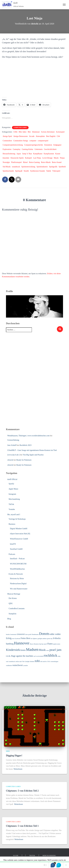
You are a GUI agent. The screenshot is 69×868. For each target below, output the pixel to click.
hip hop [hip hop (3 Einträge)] (41, 644)
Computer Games (20, 128)
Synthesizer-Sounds (38, 171)
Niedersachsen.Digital (18, 584)
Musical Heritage (14, 594)
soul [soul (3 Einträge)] (7, 661)
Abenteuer (36, 132)
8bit (29, 132)
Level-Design (47, 158)
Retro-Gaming (34, 162)
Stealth (26, 171)
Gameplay (17, 149)
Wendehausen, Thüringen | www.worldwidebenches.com (28, 436)
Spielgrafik (53, 167)
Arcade (32, 136)
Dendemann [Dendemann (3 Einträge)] (35, 634)
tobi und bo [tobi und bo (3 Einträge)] (44, 661)
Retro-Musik (46, 162)
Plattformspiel (16, 162)
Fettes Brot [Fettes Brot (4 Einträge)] (25, 638)
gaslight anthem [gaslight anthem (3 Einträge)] (42, 639)
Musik (56, 158)
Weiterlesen (18, 769)
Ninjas (62, 158)
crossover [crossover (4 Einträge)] (21, 634)
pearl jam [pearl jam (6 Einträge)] (55, 650)
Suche (16, 856)
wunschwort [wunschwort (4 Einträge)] (18, 665)
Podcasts (12, 554)
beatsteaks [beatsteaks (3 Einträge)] (13, 634)
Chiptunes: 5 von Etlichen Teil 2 (22, 791)
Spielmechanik (8, 171)
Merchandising (14, 499)
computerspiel (43, 141)
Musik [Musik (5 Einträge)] (42, 650)
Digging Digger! (14, 756)
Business (12, 524)
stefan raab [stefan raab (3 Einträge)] (19, 661)
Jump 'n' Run (27, 154)
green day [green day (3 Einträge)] (50, 639)
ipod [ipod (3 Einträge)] (45, 644)
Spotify (11, 484)
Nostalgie (6, 162)
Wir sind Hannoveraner (19, 589)
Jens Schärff (12, 445)
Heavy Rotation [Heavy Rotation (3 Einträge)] (34, 644)
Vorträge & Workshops (17, 519)
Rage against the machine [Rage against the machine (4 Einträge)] (22, 656)
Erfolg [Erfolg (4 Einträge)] (9, 638)
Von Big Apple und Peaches (33, 455)
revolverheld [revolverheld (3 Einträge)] (40, 656)
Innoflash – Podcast (17, 559)
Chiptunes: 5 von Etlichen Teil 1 (22, 826)
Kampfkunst (38, 154)
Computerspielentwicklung (13, 145)
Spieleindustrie (42, 167)
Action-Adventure (48, 132)
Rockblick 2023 (26, 445)
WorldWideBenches (17, 569)
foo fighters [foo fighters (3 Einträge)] (34, 639)
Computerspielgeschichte (34, 145)
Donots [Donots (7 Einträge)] (44, 634)
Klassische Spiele (17, 158)
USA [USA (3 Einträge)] (49, 661)
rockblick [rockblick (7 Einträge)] (50, 655)
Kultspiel (28, 158)
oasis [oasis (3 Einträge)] (48, 650)
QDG (11, 603)
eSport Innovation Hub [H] (20, 534)
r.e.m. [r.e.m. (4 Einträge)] (8, 656)
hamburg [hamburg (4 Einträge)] (10, 644)
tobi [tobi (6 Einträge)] (37, 661)
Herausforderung (9, 154)
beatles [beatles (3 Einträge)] (8, 634)
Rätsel (25, 162)
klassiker (6, 158)
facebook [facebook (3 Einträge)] (18, 639)
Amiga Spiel (7, 136)
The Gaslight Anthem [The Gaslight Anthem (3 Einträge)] (28, 661)
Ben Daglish (51, 136)
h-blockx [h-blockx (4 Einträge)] (57, 638)
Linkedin (39, 855)
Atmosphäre (40, 136)
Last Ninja (37, 158)
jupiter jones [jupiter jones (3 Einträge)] (57, 644)
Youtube (12, 509)
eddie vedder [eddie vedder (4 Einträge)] (55, 634)
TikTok (11, 504)
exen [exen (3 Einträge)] (13, 639)
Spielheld (62, 167)
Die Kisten (13, 598)
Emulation (48, 145)
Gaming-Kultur (28, 149)
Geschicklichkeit (50, 149)
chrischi (10, 460)
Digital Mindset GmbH (19, 529)
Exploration (7, 149)
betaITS (13, 544)
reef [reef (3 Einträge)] (35, 656)
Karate (58, 154)
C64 (58, 136)
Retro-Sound (57, 162)
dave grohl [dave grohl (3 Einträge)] (28, 634)
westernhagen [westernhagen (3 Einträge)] (54, 661)
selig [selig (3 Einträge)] (59, 656)
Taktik (49, 171)
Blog (9, 619)
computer (33, 141)
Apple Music (13, 489)
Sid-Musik (7, 167)
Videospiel (56, 171)
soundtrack (16, 167)
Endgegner (57, 145)
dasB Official (12, 479)
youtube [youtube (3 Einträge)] (26, 665)
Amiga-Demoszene (20, 136)
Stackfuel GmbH (16, 549)
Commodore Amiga (21, 141)
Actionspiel (60, 132)
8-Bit (15, 132)
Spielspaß (19, 171)
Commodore (7, 141)
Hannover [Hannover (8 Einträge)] (22, 643)
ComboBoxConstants (17, 609)
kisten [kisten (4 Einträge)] (23, 650)
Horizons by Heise (17, 579)
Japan (19, 154)
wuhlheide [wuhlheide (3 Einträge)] (9, 665)
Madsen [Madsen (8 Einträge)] (32, 649)
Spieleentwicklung (28, 167)
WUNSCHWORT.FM (18, 564)
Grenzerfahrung (13, 440)
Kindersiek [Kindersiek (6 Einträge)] (13, 650)
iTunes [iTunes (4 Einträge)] (50, 644)
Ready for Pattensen (24, 460)
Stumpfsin (12, 614)
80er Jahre (23, 132)
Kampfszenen (49, 154)
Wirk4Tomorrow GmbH (19, 539)
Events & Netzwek (16, 574)
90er (8, 751)
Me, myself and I (14, 515)
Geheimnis (39, 149)
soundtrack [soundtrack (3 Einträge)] (12, 661)
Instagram (12, 494)
